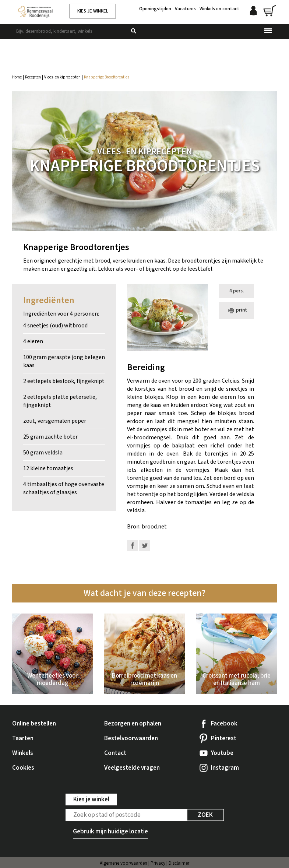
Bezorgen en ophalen (133, 724)
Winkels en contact (219, 8)
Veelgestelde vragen (132, 768)
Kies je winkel (93, 11)
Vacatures (185, 8)
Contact (115, 753)
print (237, 310)
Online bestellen (34, 724)
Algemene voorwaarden (124, 863)
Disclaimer (179, 863)
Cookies (23, 768)
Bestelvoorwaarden (131, 738)
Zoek (205, 815)
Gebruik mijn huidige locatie (110, 832)
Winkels (23, 753)
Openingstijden (155, 8)
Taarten (23, 738)
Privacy (158, 863)
